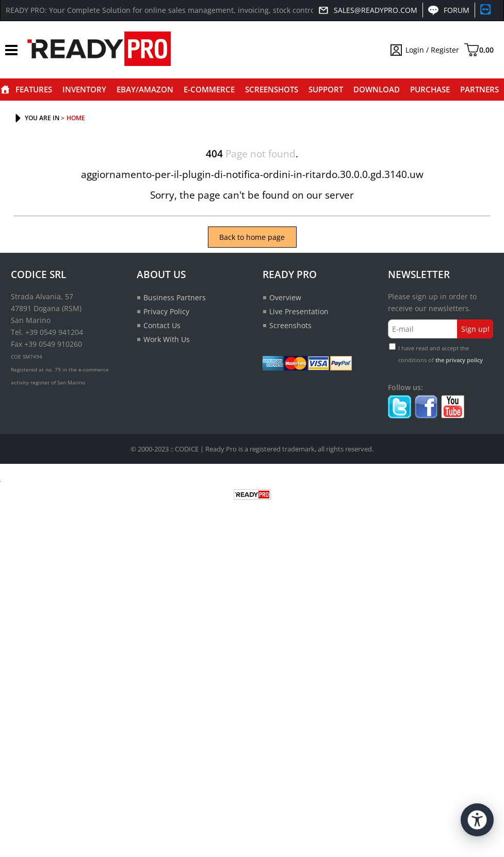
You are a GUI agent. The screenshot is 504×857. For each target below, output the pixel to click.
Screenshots (272, 90)
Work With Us (167, 339)
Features (34, 90)
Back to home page (252, 237)
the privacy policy (459, 360)
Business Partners (175, 297)
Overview (285, 297)
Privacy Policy (166, 311)
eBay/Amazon (145, 90)
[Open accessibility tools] (477, 820)
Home (5, 90)
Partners (479, 90)
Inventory (84, 90)
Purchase (430, 90)
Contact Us (162, 325)
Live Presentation (299, 311)
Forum (457, 10)
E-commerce (209, 90)
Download (377, 90)
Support (326, 90)
